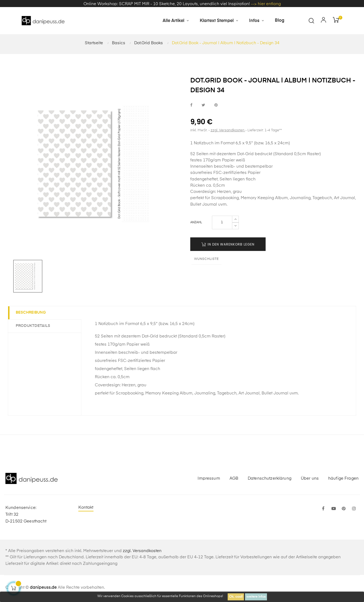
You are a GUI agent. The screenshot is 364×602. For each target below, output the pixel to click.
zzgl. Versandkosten (228, 132)
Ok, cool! (236, 597)
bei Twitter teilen (203, 107)
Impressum (209, 480)
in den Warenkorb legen (228, 246)
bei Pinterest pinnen (216, 107)
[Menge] (222, 224)
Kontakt (86, 509)
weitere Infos (256, 597)
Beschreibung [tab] (31, 314)
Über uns (310, 480)
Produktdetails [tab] (33, 327)
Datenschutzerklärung (270, 480)
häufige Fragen (343, 480)
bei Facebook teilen (191, 107)
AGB (234, 480)
